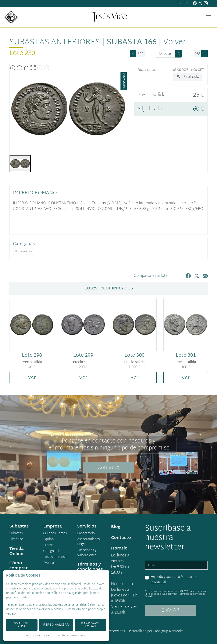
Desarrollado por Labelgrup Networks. (156, 631)
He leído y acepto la (173, 580)
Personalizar (56, 625)
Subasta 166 (132, 42)
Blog (116, 527)
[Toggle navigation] (209, 17)
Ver (32, 378)
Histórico (16, 540)
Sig (198, 54)
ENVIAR (170, 610)
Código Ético (53, 551)
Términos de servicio (190, 594)
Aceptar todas (22, 625)
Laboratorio (86, 534)
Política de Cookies (39, 636)
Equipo (48, 540)
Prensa (48, 545)
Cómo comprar (19, 566)
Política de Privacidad (72, 636)
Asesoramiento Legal (88, 542)
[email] (176, 565)
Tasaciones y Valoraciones (87, 553)
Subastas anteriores (55, 42)
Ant (140, 54)
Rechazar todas (90, 625)
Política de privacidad (160, 594)
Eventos (49, 563)
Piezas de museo (56, 557)
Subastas (16, 534)
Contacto (108, 468)
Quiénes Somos (55, 534)
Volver (175, 42)
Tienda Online (17, 551)
